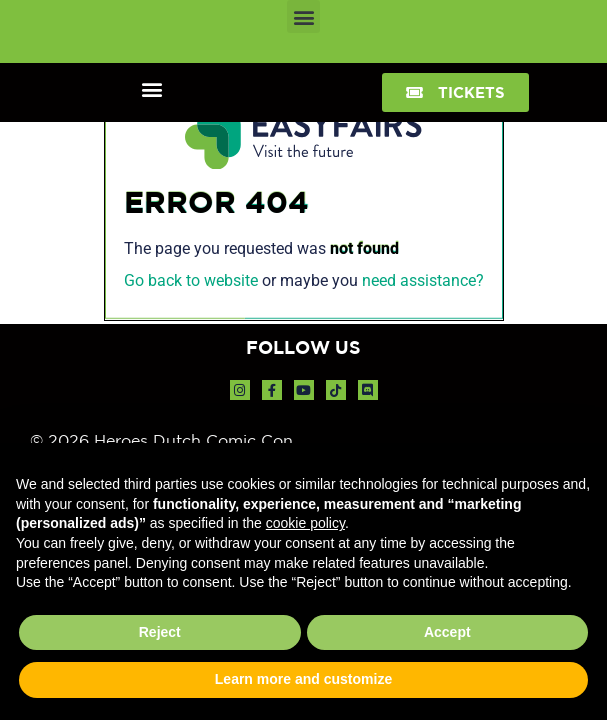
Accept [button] (447, 632)
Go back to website (191, 280)
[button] (303, 16)
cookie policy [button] (305, 523)
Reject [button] (160, 632)
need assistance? (423, 280)
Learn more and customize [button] (303, 679)
